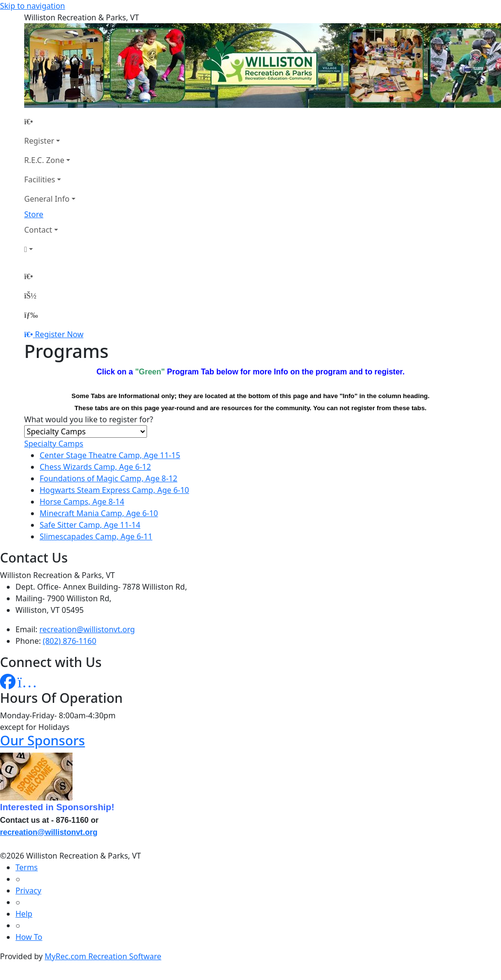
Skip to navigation (32, 6)
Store (34, 214)
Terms (27, 867)
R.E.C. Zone (44, 160)
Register (39, 141)
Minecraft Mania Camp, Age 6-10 (99, 513)
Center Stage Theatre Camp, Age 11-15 (110, 455)
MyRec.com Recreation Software (103, 956)
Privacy (28, 891)
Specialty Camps (54, 444)
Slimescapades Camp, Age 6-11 (96, 536)
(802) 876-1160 (70, 641)
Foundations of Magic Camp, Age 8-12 (109, 478)
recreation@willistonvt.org (87, 629)
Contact (38, 230)
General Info (47, 199)
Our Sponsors (43, 740)
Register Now (59, 334)
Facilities (40, 179)
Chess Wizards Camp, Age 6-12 (95, 467)
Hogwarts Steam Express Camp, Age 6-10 (114, 490)
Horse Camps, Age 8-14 (82, 502)
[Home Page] (50, 121)
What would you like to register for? (89, 419)
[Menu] (31, 315)
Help (24, 914)
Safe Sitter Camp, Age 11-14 (90, 525)
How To (29, 937)
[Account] (50, 249)
